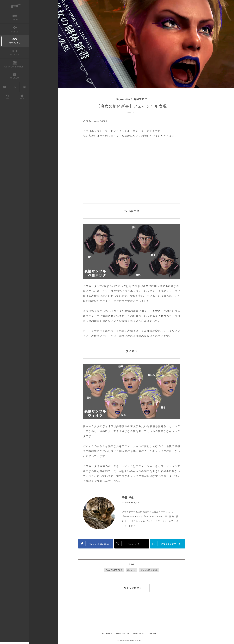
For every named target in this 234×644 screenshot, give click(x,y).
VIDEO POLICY (139, 633)
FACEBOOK (96, 544)
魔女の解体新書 (149, 570)
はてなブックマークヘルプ (168, 544)
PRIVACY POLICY (123, 633)
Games (131, 570)
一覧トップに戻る (132, 588)
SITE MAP (152, 633)
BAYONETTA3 (114, 570)
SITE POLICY (107, 633)
